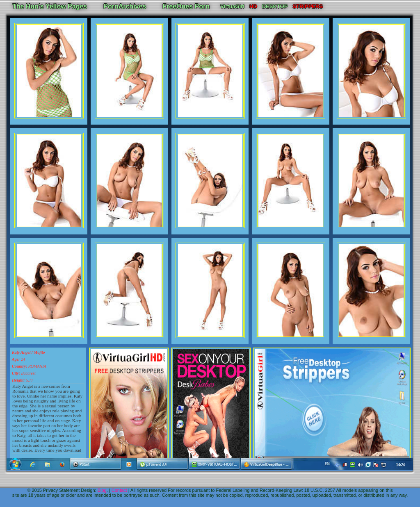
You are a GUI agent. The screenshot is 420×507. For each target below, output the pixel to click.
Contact (119, 490)
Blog (102, 490)
